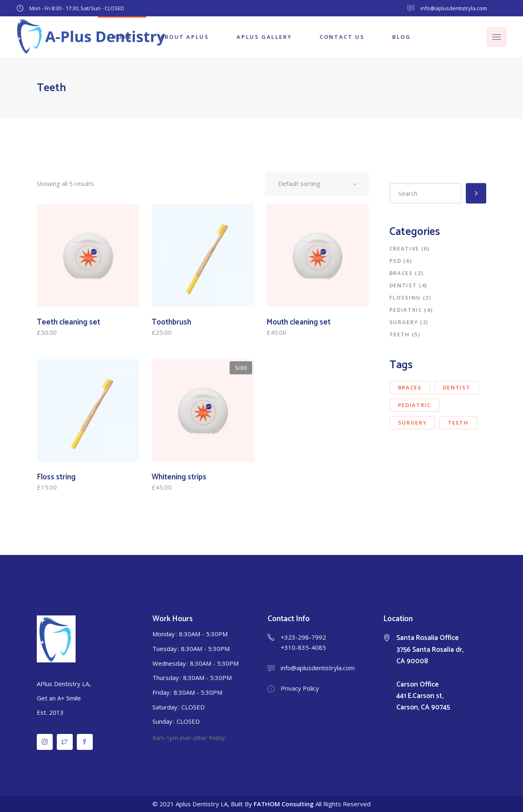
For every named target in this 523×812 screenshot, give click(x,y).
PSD (396, 261)
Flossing (405, 298)
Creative (405, 248)
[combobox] (317, 184)
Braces (401, 273)
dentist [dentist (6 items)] (457, 387)
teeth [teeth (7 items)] (458, 423)
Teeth (400, 334)
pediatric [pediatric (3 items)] (415, 405)
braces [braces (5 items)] (410, 387)
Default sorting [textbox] (299, 183)
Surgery (404, 322)
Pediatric (406, 310)
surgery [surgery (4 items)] (412, 423)
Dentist (403, 285)
